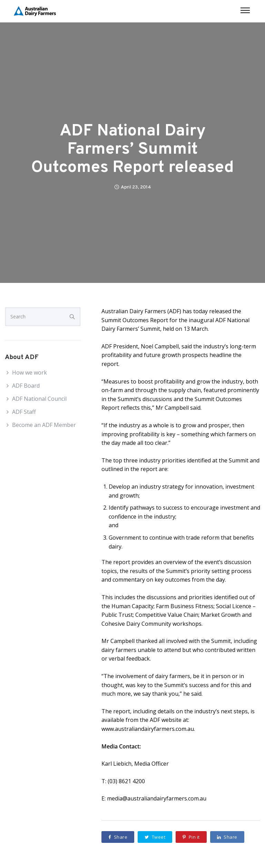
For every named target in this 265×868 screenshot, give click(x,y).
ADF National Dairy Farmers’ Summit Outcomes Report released (132, 150)
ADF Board (26, 386)
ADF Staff (24, 412)
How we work (30, 372)
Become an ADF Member (44, 425)
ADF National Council (39, 399)
